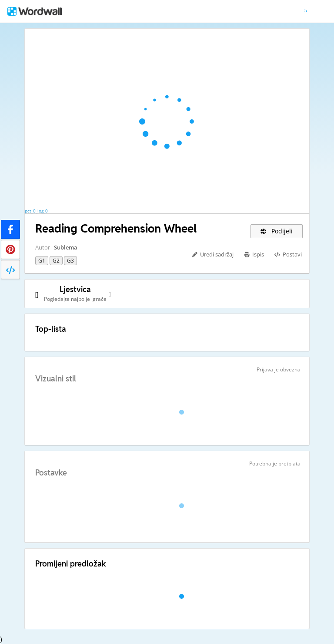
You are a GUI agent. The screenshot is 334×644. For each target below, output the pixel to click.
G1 (42, 261)
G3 (70, 261)
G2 (56, 261)
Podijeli (277, 231)
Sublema (66, 247)
